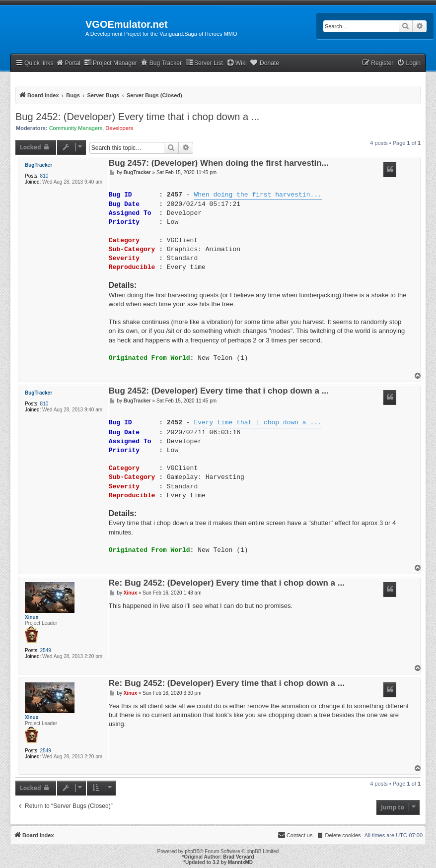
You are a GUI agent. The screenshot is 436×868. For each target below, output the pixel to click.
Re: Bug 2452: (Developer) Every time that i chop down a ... (227, 583)
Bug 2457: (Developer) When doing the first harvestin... (219, 164)
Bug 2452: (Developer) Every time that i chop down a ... (137, 117)
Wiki (237, 63)
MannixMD (240, 862)
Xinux (32, 617)
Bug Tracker (161, 63)
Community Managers (76, 128)
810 (44, 176)
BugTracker (38, 165)
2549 (46, 650)
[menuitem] (409, 63)
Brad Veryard (238, 857)
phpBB (192, 851)
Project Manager (110, 63)
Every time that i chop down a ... (257, 423)
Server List (204, 63)
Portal (68, 63)
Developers (119, 128)
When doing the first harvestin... (257, 195)
